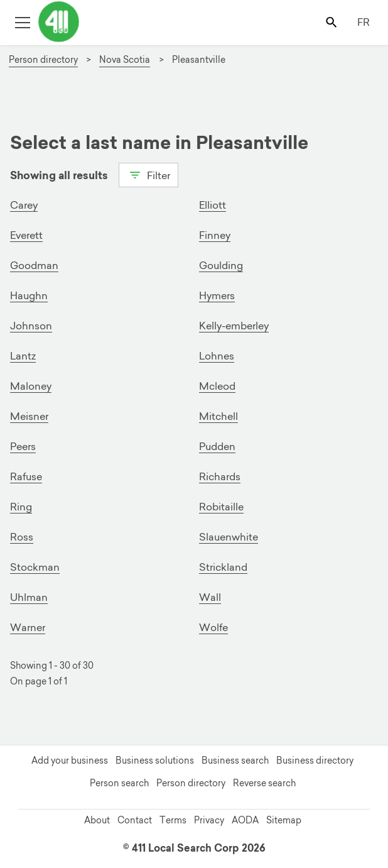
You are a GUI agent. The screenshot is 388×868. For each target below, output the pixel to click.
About (97, 820)
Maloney (31, 386)
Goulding (221, 265)
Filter (148, 174)
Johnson (31, 326)
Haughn (29, 295)
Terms (173, 820)
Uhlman (29, 597)
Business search (235, 761)
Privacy (209, 820)
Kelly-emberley (234, 326)
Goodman (34, 265)
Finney (215, 235)
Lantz (23, 356)
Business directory (315, 761)
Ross (22, 537)
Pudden (217, 446)
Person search (119, 783)
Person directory (191, 783)
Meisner (29, 416)
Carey (24, 205)
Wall (210, 597)
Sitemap (284, 820)
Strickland (223, 567)
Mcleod (217, 386)
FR (364, 22)
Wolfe (213, 627)
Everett (26, 235)
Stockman (35, 567)
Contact (135, 820)
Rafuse (26, 476)
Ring (21, 507)
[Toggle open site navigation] (22, 22)
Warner (28, 627)
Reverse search (264, 783)
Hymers (217, 295)
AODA (245, 820)
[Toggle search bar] (332, 22)
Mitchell (218, 416)
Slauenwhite (229, 537)
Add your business (70, 761)
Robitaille (221, 507)
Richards (220, 476)
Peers (23, 446)
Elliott (213, 205)
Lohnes (217, 356)
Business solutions (155, 761)
